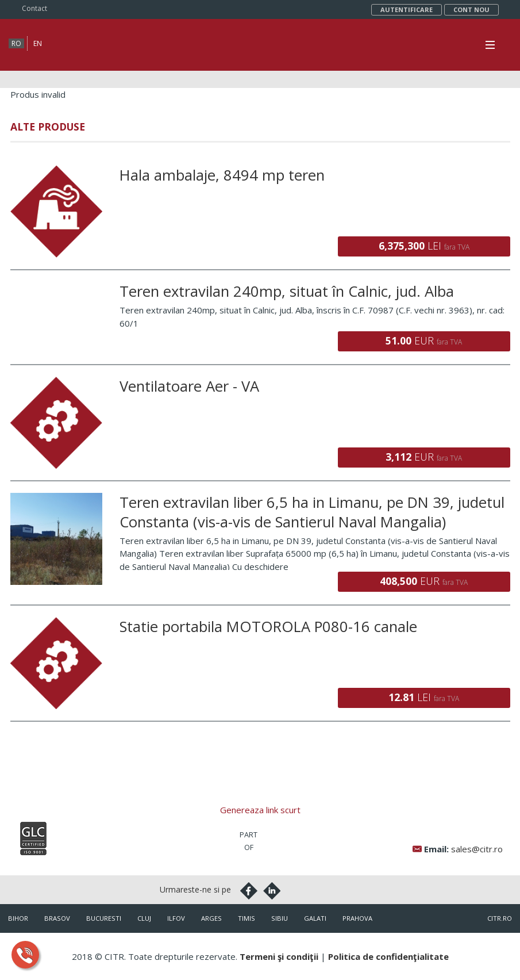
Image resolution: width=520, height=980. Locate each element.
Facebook (249, 891)
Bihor (18, 918)
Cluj (144, 918)
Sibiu (280, 918)
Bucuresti (104, 918)
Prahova (357, 918)
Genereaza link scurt (260, 810)
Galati (315, 918)
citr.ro (500, 918)
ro (16, 43)
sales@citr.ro (477, 849)
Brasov (57, 918)
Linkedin (272, 891)
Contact (34, 8)
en (38, 43)
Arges (211, 918)
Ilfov (176, 918)
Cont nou (471, 9)
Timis (246, 918)
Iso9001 (33, 839)
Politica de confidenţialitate (388, 956)
